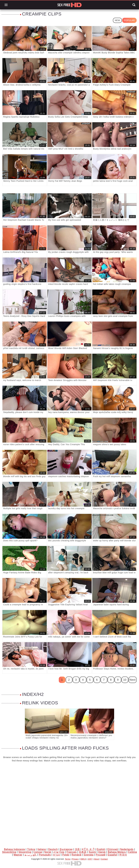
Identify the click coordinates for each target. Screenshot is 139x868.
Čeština (132, 852)
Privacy (75, 859)
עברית (57, 855)
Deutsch (53, 849)
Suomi (92, 852)
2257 (90, 859)
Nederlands (127, 849)
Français (72, 852)
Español (112, 855)
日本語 (83, 852)
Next (133, 680)
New (117, 20)
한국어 (123, 855)
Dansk (102, 852)
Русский (101, 855)
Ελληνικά (113, 849)
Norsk (48, 852)
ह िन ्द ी (88, 849)
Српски (38, 852)
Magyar (18, 855)
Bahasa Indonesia (15, 849)
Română (76, 855)
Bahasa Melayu (117, 852)
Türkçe (31, 849)
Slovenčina (25, 852)
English (101, 849)
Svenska (89, 855)
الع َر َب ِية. (31, 855)
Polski (66, 855)
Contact (104, 859)
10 (125, 680)
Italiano (42, 849)
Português (45, 855)
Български (66, 849)
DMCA (83, 859)
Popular (129, 20)
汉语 (77, 849)
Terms (68, 859)
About (97, 859)
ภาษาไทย (59, 852)
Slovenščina (9, 852)
